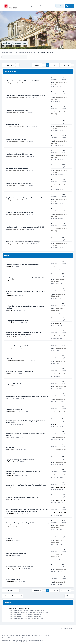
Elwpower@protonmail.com (15, 527)
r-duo (9, 437)
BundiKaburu (11, 513)
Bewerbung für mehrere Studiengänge (17, 110)
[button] (73, 65)
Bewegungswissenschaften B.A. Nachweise (18, 321)
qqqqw (10, 541)
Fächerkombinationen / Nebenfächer (17, 169)
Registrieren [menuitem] (70, 6)
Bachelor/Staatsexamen (15, 43)
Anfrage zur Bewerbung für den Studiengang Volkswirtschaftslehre (26, 485)
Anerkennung (10, 447)
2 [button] (51, 65)
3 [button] (54, 65)
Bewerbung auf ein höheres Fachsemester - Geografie (22, 498)
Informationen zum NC (13, 125)
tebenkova (11, 475)
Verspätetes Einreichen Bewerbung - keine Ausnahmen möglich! (25, 198)
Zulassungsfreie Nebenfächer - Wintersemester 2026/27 (22, 81)
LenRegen (10, 348)
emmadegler (11, 581)
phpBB (12, 635)
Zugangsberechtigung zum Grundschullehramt (20, 460)
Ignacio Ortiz (11, 280)
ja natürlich (11, 449)
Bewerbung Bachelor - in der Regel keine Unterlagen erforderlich (25, 227)
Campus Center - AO (60, 488)
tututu (10, 398)
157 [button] (69, 65)
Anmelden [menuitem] (60, 6)
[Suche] (21, 57)
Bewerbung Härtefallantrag (14, 409)
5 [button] (61, 65)
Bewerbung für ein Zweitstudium (16, 139)
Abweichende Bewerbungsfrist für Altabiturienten (21, 346)
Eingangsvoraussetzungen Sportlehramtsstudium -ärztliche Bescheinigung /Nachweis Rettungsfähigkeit (23, 333)
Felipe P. (10, 500)
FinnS (9, 555)
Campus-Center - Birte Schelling (16, 83)
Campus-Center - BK (60, 336)
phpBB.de (23, 638)
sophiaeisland (12, 411)
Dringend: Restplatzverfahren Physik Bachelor (19, 371)
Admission (9, 359)
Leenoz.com (46, 635)
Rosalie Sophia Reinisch (14, 569)
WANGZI (10, 310)
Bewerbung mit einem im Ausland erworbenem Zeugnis (22, 264)
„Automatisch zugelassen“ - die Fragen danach (19, 567)
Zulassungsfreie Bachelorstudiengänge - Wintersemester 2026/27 (25, 95)
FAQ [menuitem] (39, 6)
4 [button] (58, 65)
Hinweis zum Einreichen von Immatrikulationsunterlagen (23, 242)
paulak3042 (11, 386)
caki (9, 425)
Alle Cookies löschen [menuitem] (66, 629)
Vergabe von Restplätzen (13, 579)
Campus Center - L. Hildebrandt (58, 280)
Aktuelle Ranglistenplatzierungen (16, 553)
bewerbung (9, 539)
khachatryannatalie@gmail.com (16, 361)
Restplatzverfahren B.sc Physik (15, 384)
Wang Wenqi (11, 487)
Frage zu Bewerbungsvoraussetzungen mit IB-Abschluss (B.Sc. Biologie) (27, 396)
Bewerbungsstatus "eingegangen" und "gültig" (19, 183)
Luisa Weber (11, 323)
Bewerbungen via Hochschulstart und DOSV (19, 154)
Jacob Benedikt (12, 336)
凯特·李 (10, 295)
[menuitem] (28, 6)
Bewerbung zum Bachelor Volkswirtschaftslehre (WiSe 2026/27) (25, 278)
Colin (9, 266)
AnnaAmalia (11, 462)
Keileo (10, 373)
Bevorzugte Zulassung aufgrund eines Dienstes (20, 213)
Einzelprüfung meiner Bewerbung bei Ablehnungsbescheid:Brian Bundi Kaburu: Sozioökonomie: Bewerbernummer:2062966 (27, 510)
